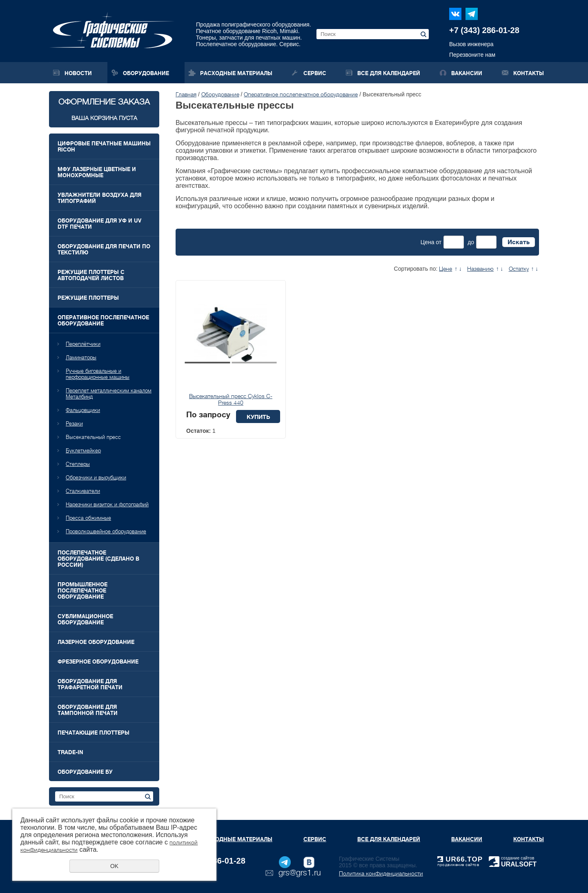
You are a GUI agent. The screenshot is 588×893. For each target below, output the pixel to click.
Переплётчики (83, 344)
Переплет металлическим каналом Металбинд (109, 394)
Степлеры (78, 464)
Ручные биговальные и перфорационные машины (98, 374)
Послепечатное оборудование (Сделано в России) (98, 559)
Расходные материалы (236, 73)
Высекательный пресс (93, 437)
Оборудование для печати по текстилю (104, 249)
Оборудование (146, 73)
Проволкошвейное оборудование (106, 531)
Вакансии (467, 73)
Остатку (519, 269)
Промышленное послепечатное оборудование (82, 591)
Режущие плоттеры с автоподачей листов (91, 275)
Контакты (529, 73)
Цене (445, 269)
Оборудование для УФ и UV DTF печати (99, 224)
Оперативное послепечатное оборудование (103, 321)
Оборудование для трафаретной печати (90, 684)
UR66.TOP (460, 859)
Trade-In (70, 752)
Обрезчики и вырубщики (96, 478)
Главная (186, 94)
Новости (78, 73)
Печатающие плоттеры (94, 733)
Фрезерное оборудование (98, 662)
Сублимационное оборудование (85, 619)
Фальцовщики (83, 410)
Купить (258, 417)
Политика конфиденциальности (381, 873)
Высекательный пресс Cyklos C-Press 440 (231, 399)
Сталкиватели (83, 491)
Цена (428, 242)
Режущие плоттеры (88, 298)
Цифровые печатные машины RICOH (104, 147)
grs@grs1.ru (300, 873)
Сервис (315, 73)
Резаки (74, 424)
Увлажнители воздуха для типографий (99, 198)
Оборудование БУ (85, 772)
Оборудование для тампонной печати (88, 710)
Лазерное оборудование (96, 642)
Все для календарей (389, 73)
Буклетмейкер (83, 451)
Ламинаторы (81, 357)
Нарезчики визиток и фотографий (107, 504)
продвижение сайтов (458, 865)
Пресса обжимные (88, 518)
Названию (480, 269)
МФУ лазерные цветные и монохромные (97, 172)
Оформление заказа (104, 109)
